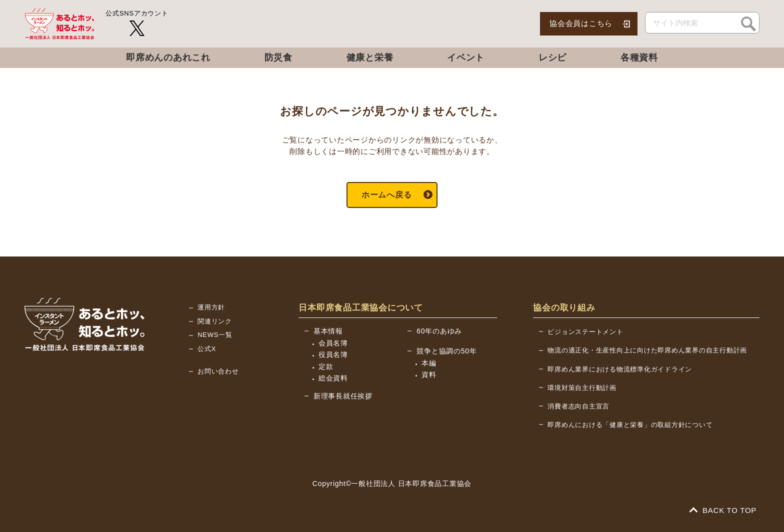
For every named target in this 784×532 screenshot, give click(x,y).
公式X (207, 349)
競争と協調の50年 (446, 351)
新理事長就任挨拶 (343, 396)
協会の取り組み (564, 308)
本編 (429, 363)
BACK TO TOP (723, 510)
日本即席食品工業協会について (361, 308)
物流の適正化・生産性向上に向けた (647, 350)
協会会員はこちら (581, 23)
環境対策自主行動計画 (582, 388)
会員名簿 (333, 343)
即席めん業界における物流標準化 (620, 369)
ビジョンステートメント (585, 332)
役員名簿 (333, 354)
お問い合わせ (218, 371)
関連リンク (215, 321)
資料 (429, 374)
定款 (326, 366)
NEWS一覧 (215, 335)
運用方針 (211, 307)
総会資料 (333, 378)
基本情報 (328, 331)
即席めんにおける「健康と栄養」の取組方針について (630, 425)
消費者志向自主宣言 (578, 406)
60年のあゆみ (439, 331)
